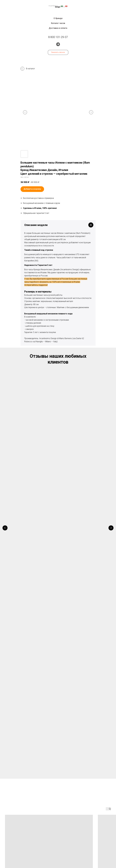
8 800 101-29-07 (58, 828)
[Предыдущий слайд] (25, 112)
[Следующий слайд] (91, 112)
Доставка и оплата (58, 28)
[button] (58, 52)
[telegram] (58, 44)
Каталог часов (58, 23)
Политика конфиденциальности (58, 856)
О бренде (58, 18)
